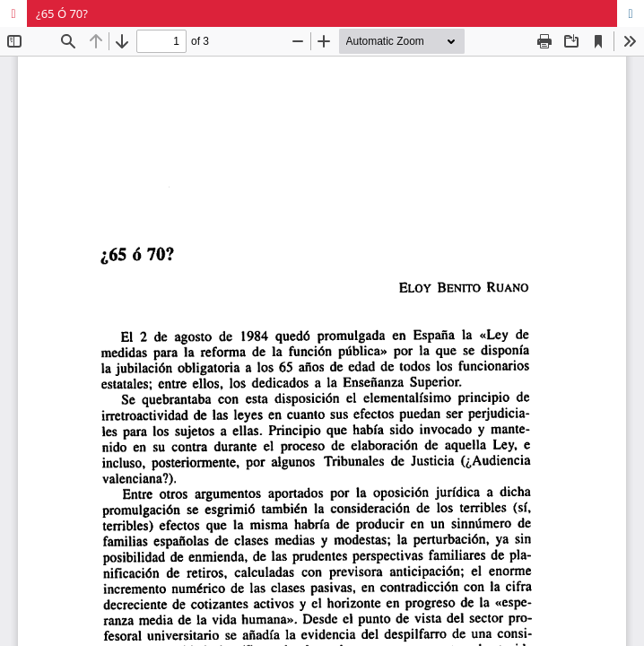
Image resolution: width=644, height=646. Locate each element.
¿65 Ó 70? (62, 13)
